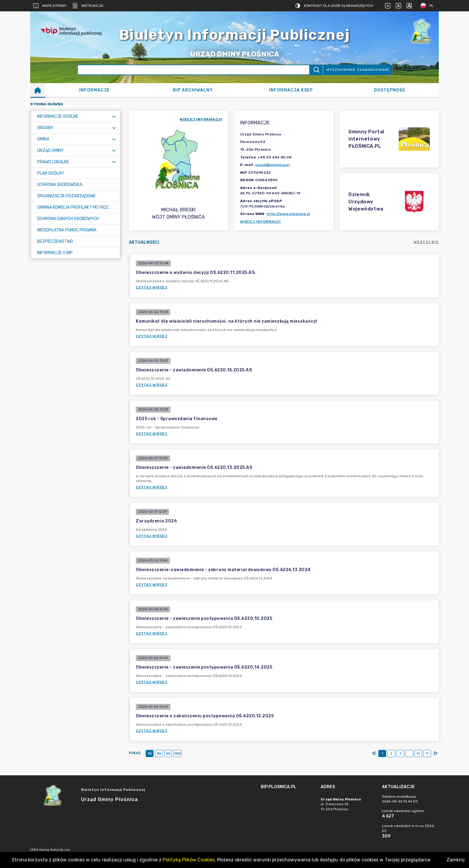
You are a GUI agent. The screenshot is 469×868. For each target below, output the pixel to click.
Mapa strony (50, 6)
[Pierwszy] (374, 753)
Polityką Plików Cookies (189, 860)
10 (150, 753)
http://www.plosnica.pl (288, 214)
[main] (288, 803)
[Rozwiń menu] (114, 116)
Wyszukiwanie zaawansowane (358, 70)
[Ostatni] (435, 753)
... (409, 753)
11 (427, 753)
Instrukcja (88, 6)
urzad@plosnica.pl (272, 165)
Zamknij (456, 860)
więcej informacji (201, 119)
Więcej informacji (261, 222)
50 (168, 753)
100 (178, 753)
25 (159, 753)
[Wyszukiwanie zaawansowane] (194, 70)
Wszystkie (426, 242)
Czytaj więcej (152, 287)
